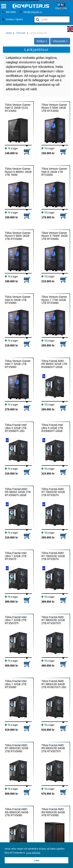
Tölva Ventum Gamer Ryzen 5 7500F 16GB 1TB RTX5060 (55, 236)
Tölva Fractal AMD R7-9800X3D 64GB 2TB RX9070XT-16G (54, 684)
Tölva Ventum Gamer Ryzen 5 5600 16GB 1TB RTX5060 (18, 236)
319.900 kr (11, 474)
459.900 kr (11, 666)
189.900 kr (11, 281)
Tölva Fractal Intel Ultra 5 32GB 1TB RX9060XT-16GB (52, 428)
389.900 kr (11, 602)
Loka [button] (36, 860)
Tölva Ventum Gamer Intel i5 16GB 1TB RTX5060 (18, 300)
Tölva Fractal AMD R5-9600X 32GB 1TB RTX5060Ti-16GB (18, 492)
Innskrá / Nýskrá (12, 19)
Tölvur (21, 33)
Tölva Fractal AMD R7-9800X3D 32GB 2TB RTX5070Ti (53, 620)
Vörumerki (60, 41)
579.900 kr (48, 794)
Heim (9, 33)
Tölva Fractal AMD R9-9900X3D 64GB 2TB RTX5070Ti (53, 748)
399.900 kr (48, 602)
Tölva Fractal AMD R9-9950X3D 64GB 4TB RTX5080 (53, 812)
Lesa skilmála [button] (33, 853)
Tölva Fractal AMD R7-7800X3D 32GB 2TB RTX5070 (53, 556)
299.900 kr (48, 409)
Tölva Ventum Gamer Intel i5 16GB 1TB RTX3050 (54, 172)
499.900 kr (48, 666)
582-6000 (9, 12)
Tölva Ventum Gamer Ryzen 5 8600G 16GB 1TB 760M (18, 172)
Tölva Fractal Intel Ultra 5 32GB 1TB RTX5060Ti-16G (16, 428)
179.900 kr (48, 217)
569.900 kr (11, 794)
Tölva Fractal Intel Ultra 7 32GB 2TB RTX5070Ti (16, 620)
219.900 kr (48, 281)
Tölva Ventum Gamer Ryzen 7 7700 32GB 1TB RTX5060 (54, 300)
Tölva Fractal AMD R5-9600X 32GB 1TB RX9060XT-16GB (54, 364)
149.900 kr (11, 153)
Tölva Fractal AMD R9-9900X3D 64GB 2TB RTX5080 (17, 812)
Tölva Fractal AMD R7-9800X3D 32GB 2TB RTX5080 (17, 748)
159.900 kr (48, 153)
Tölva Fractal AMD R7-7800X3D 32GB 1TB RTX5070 (53, 492)
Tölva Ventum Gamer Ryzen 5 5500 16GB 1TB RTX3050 (54, 108)
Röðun (42, 41)
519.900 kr (11, 730)
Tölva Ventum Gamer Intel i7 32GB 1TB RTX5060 (18, 364)
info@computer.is (31, 12)
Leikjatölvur (38, 33)
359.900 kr (48, 537)
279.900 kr (11, 409)
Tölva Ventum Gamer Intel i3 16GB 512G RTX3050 (18, 108)
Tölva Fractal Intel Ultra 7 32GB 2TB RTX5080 (16, 684)
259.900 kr (48, 345)
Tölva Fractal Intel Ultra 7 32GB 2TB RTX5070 (16, 556)
